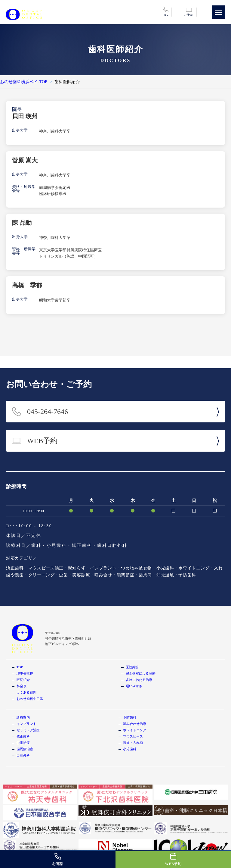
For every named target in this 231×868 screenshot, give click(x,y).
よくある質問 (26, 692)
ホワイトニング (135, 730)
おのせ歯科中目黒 (30, 699)
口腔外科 (23, 755)
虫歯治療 (23, 743)
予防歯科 (130, 717)
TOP (20, 667)
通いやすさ (134, 686)
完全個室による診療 (141, 673)
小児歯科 (130, 749)
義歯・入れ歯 (133, 743)
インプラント (26, 724)
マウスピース (133, 736)
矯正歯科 (23, 736)
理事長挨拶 (25, 673)
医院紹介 (23, 680)
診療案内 (23, 717)
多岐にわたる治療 (139, 680)
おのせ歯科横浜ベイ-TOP (24, 82)
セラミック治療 (28, 730)
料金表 (22, 686)
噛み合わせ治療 (135, 724)
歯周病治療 (25, 749)
